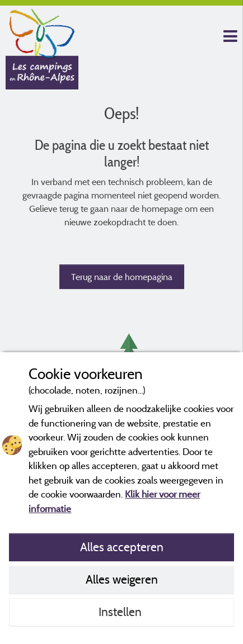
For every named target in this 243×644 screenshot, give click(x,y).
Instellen (121, 612)
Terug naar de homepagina (122, 277)
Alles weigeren (122, 579)
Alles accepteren (122, 547)
